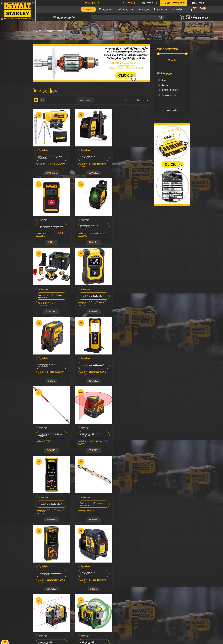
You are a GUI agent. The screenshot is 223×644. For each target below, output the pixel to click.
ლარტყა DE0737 (124, 298)
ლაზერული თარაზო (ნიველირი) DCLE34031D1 (129, 503)
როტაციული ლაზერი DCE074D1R (86, 231)
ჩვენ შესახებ (161, 9)
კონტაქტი (177, 9)
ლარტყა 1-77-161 (125, 366)
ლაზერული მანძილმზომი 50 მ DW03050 (90, 367)
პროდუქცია (106, 9)
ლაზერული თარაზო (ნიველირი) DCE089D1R (128, 435)
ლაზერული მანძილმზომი (132, 156)
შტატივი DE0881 (43, 569)
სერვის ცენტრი (125, 9)
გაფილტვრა (172, 110)
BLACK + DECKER (170, 90)
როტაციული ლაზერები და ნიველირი (50, 156)
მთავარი (88, 9)
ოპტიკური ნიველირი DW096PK (50, 162)
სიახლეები (144, 9)
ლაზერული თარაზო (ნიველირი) (87, 156)
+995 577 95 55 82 (197, 19)
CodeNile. (44, 640)
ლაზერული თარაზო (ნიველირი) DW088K (86, 164)
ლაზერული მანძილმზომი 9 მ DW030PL (130, 164)
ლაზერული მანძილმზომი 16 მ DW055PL (131, 231)
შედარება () (146, 3)
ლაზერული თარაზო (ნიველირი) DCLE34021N (88, 435)
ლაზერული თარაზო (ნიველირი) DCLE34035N (88, 503)
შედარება (44, 149)
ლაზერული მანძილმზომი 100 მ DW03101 (50, 435)
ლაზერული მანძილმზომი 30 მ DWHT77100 (90, 299)
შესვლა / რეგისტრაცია (173, 3)
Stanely (165, 85)
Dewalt (164, 80)
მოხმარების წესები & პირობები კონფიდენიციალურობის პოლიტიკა (112, 604)
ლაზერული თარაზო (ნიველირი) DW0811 (45, 367)
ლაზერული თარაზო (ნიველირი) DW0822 (45, 299)
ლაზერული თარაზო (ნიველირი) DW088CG (46, 231)
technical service (169, 95)
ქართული (200, 3)
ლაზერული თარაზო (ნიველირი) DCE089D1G (47, 503)
